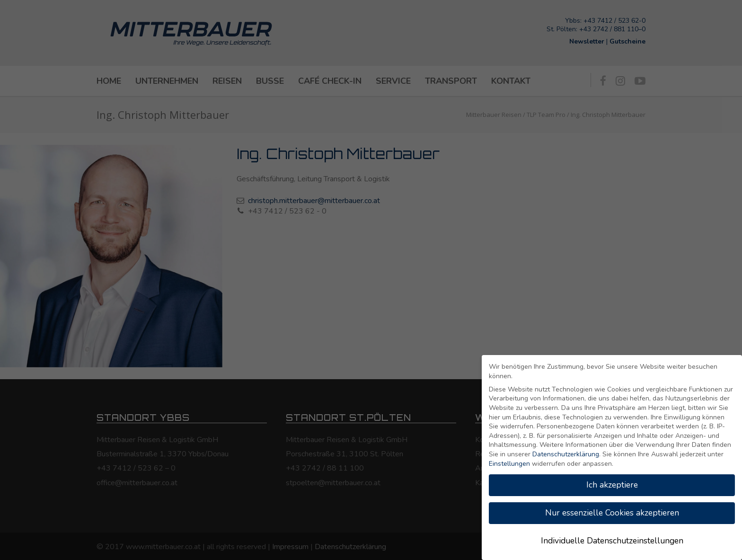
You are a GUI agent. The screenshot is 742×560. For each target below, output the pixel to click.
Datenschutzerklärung (566, 454)
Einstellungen (509, 464)
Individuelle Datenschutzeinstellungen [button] (612, 541)
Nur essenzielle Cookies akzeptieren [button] (612, 513)
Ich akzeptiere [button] (612, 485)
